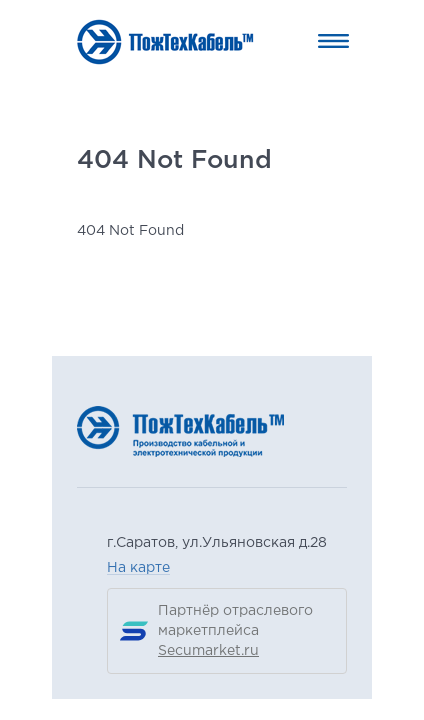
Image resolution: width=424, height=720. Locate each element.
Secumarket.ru (208, 651)
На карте (138, 568)
